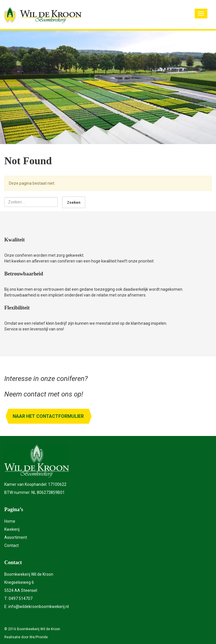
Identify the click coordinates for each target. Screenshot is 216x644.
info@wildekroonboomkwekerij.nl (39, 607)
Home (10, 521)
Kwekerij (12, 529)
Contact (12, 545)
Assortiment (16, 537)
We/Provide (39, 637)
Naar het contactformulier (48, 416)
